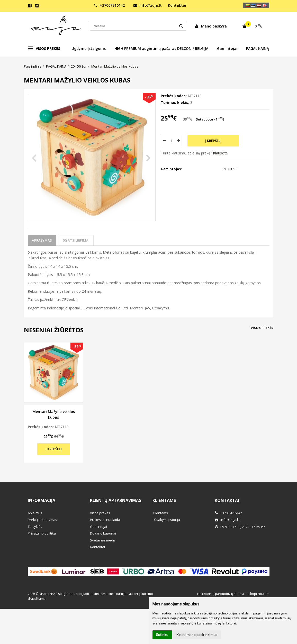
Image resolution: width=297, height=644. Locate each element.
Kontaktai (177, 5)
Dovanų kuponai (103, 552)
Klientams (164, 519)
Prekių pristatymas (42, 539)
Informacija (42, 519)
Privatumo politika (42, 552)
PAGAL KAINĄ (258, 48)
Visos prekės (44, 49)
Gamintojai (227, 48)
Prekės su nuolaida (105, 539)
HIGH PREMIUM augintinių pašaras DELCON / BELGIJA (161, 48)
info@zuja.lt (148, 5)
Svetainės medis (103, 559)
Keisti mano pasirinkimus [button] (197, 635)
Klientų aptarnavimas (116, 519)
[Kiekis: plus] (179, 141)
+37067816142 (109, 5)
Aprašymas (42, 259)
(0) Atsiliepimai (76, 259)
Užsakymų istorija (166, 539)
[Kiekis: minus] (164, 141)
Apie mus (35, 532)
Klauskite (220, 153)
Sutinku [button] (162, 635)
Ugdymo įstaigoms (89, 48)
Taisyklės (35, 546)
